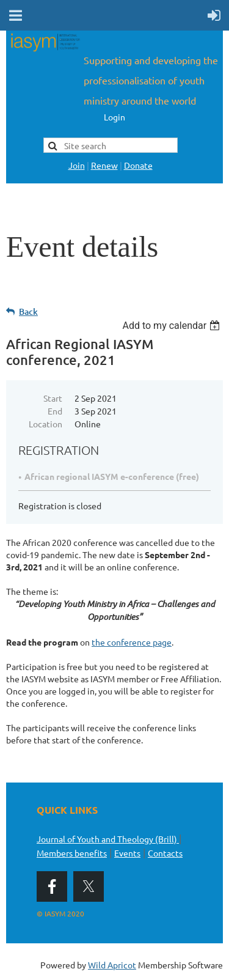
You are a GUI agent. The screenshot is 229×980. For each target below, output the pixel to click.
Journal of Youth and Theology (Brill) (108, 839)
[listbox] (173, 326)
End (55, 411)
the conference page (132, 642)
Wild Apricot (112, 965)
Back (28, 311)
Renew (104, 165)
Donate (138, 165)
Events (127, 853)
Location (45, 424)
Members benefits (72, 853)
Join (77, 165)
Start (53, 398)
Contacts (165, 853)
